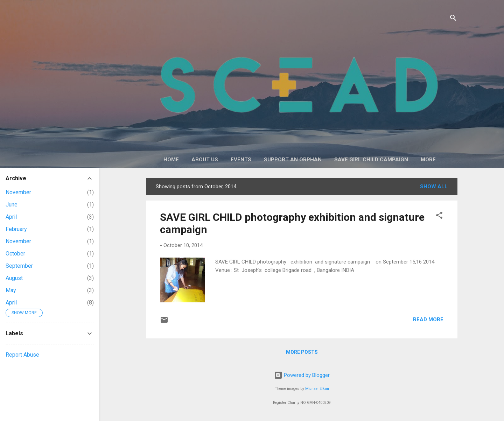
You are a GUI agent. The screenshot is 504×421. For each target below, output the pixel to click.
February (16, 229)
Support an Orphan (293, 160)
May (11, 290)
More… (430, 160)
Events (241, 160)
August (14, 278)
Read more (428, 320)
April (11, 217)
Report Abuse (22, 355)
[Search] (453, 19)
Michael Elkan (317, 389)
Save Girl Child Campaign (371, 160)
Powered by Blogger (302, 375)
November (18, 192)
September (19, 266)
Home (171, 160)
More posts (302, 352)
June (12, 205)
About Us (205, 160)
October (15, 254)
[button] (439, 216)
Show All (434, 187)
